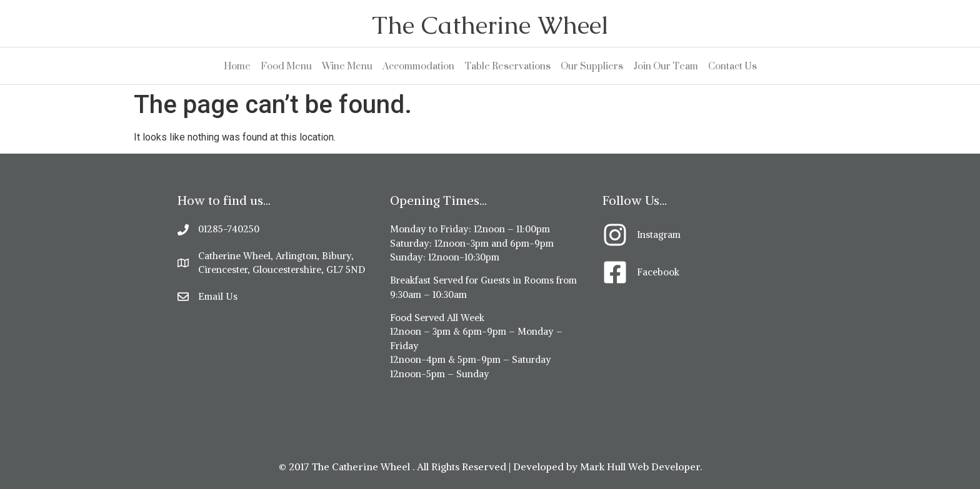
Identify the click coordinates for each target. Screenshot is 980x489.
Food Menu (286, 66)
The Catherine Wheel (490, 25)
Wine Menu (347, 66)
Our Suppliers (592, 66)
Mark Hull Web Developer (640, 467)
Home (237, 66)
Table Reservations (507, 66)
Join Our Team (666, 66)
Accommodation (418, 66)
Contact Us (732, 66)
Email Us (218, 296)
